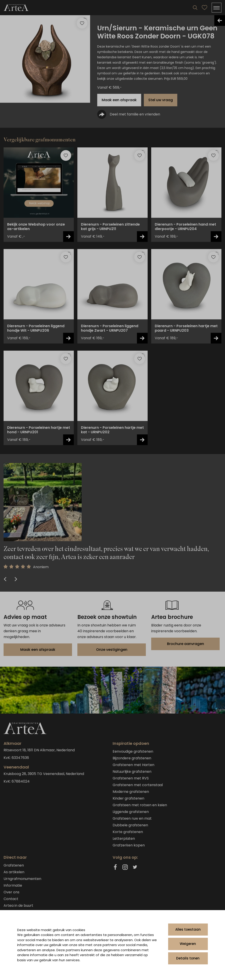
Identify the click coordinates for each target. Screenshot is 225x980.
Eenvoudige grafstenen (133, 751)
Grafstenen (14, 865)
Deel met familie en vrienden (129, 114)
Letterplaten (124, 839)
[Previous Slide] (6, 580)
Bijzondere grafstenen (132, 758)
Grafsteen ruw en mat (132, 818)
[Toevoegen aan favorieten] (66, 155)
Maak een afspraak (119, 100)
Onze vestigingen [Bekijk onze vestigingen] (112, 650)
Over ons (11, 892)
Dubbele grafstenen (130, 825)
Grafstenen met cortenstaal (138, 785)
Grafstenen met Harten (133, 765)
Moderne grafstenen (131, 792)
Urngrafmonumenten (22, 879)
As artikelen (14, 872)
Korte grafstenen (128, 832)
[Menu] (217, 8)
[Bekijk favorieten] (204, 8)
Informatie (13, 885)
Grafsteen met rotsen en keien (140, 805)
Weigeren (188, 944)
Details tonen (188, 958)
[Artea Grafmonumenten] (16, 8)
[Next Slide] (15, 580)
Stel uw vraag (161, 100)
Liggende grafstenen (131, 812)
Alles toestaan (188, 929)
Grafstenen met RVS (131, 778)
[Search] (195, 8)
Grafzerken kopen (129, 845)
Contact (11, 899)
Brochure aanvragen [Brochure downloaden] (186, 644)
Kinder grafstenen (128, 798)
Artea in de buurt (18, 906)
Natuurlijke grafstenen (132, 772)
